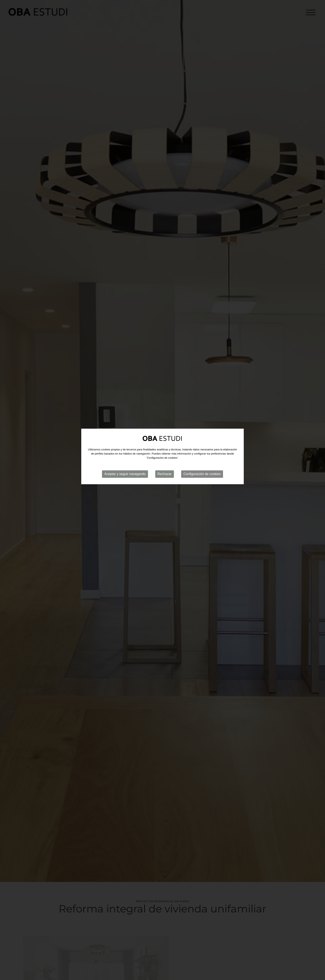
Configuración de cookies (202, 451)
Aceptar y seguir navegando (125, 451)
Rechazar (165, 451)
